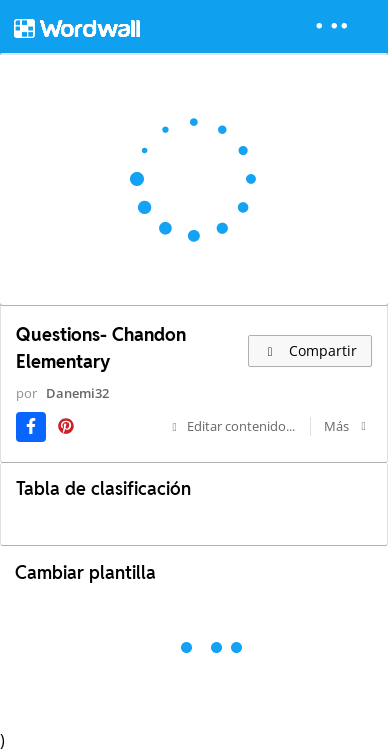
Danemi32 (77, 393)
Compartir (310, 350)
